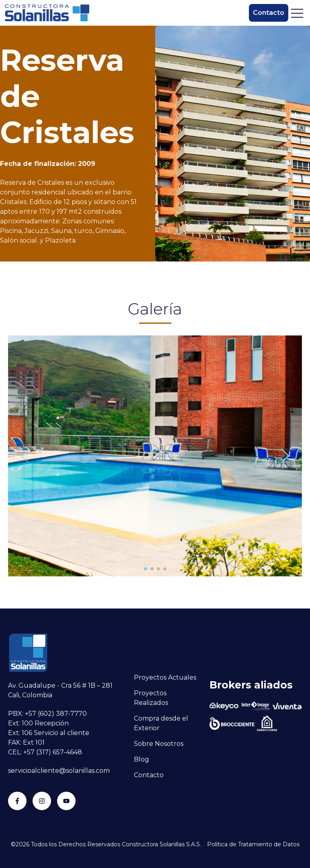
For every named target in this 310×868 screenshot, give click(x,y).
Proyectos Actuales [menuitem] (165, 677)
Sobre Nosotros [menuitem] (159, 744)
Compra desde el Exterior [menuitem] (161, 723)
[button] (146, 569)
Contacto (269, 13)
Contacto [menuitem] (149, 775)
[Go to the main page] (47, 13)
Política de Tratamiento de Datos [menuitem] (253, 844)
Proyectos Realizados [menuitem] (151, 698)
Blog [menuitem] (142, 759)
